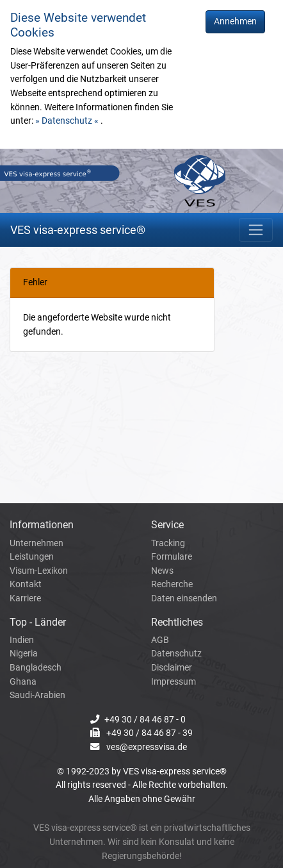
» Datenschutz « (68, 121)
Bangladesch (36, 668)
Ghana (23, 682)
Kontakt (26, 584)
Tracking (168, 543)
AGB (160, 640)
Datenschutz (176, 654)
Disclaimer (172, 668)
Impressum (174, 682)
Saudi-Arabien (37, 695)
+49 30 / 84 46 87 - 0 (145, 720)
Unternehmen (36, 543)
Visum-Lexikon (39, 571)
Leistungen (32, 557)
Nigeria (24, 654)
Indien (22, 640)
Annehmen (235, 21)
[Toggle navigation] (256, 230)
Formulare (172, 557)
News (162, 571)
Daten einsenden (184, 598)
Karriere (25, 598)
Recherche (172, 584)
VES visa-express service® (78, 230)
